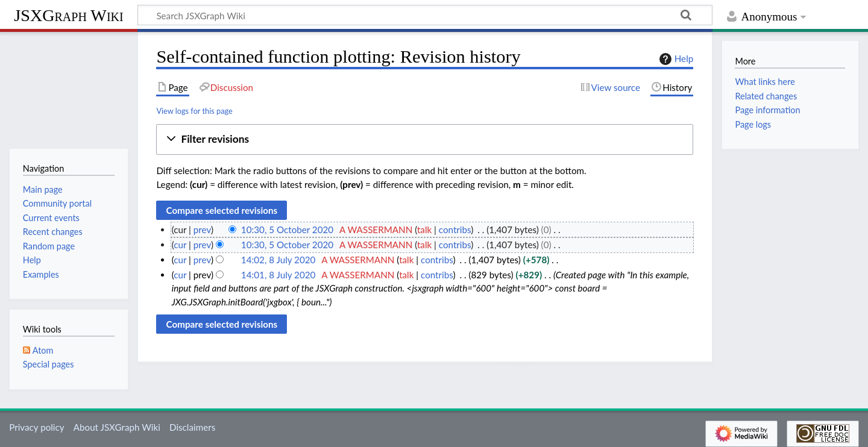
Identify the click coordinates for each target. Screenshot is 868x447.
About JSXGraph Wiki (117, 427)
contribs (455, 230)
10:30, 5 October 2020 (287, 230)
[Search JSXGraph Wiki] (425, 15)
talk (424, 230)
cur (180, 245)
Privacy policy (36, 427)
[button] (425, 139)
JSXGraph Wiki (68, 15)
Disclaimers (192, 427)
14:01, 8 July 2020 (278, 275)
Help (675, 59)
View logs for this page (194, 111)
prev (202, 230)
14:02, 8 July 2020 (278, 260)
